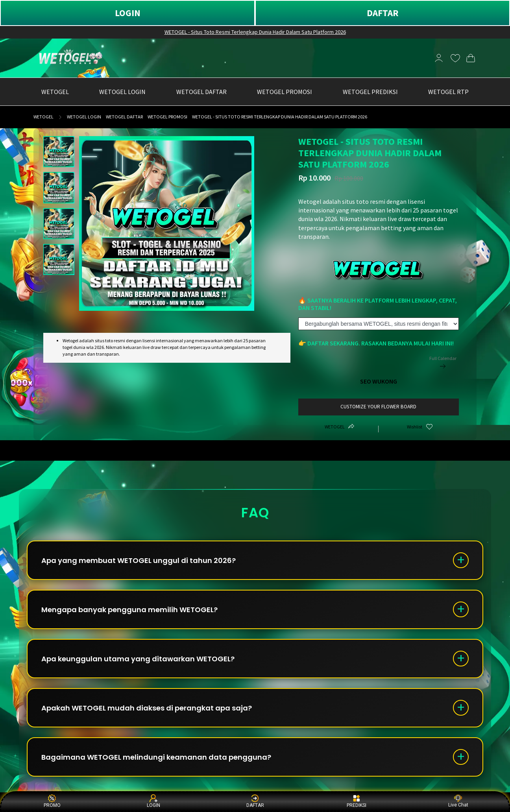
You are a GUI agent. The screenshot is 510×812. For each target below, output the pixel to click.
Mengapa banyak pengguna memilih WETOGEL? (129, 610)
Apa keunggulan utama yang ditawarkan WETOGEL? (138, 659)
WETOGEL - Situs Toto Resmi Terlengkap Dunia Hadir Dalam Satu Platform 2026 (255, 32)
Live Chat (458, 801)
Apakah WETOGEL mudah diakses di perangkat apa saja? (147, 708)
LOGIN (128, 13)
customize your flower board (378, 407)
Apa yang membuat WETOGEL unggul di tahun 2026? (139, 560)
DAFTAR (383, 13)
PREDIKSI (357, 801)
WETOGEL (43, 117)
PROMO (52, 801)
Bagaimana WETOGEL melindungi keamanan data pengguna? (156, 757)
